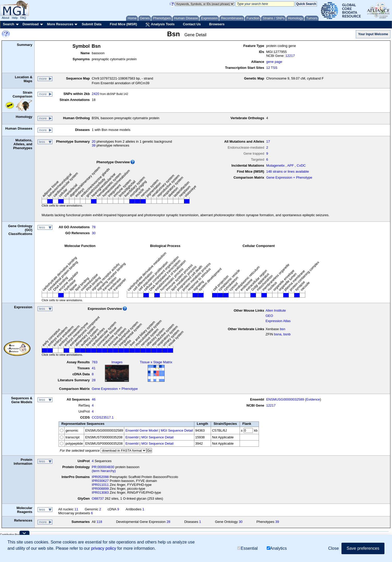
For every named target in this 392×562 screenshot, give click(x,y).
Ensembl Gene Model (142, 430)
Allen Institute (276, 310)
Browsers (217, 24)
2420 (95, 94)
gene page (274, 62)
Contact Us (192, 24)
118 (99, 522)
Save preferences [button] (363, 548)
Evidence (313, 399)
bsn (282, 329)
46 (94, 399)
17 (268, 141)
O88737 (98, 498)
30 (94, 233)
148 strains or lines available (288, 171)
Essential (247, 548)
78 (94, 227)
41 (94, 368)
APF (291, 165)
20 (94, 141)
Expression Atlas (278, 321)
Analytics (277, 548)
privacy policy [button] (104, 548)
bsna (278, 334)
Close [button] (334, 548)
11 (76, 509)
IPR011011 (100, 485)
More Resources (60, 24)
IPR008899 (100, 489)
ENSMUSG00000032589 (285, 399)
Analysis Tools (160, 25)
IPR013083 (100, 492)
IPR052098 (100, 477)
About (6, 18)
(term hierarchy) (104, 471)
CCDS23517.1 (103, 417)
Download (30, 24)
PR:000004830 (103, 467)
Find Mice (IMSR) (123, 24)
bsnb (287, 334)
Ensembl (132, 437)
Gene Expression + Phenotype (289, 177)
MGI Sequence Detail (177, 430)
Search (8, 24)
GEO (269, 316)
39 (94, 145)
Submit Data (92, 24)
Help (15, 18)
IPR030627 (100, 481)
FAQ (23, 18)
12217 (290, 56)
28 (94, 380)
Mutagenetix (275, 165)
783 (95, 362)
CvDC (301, 165)
